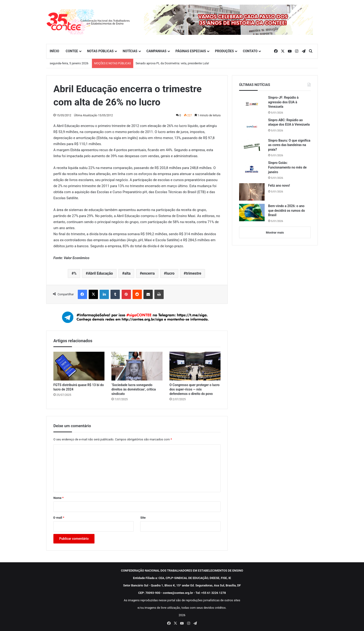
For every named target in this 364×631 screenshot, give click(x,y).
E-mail (59, 518)
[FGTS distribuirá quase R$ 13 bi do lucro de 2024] (79, 366)
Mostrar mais (275, 233)
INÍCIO (54, 51)
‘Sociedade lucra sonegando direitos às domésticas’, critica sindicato (134, 389)
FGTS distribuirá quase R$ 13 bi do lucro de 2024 (79, 387)
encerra (148, 273)
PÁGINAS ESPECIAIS (191, 51)
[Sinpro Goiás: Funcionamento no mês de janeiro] (252, 169)
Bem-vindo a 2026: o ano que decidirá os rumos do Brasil (286, 210)
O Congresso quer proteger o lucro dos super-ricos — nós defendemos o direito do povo (195, 389)
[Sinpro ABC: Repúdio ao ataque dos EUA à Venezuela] (252, 127)
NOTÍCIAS (130, 51)
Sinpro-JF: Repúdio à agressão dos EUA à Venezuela (283, 102)
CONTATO (250, 51)
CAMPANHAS (156, 51)
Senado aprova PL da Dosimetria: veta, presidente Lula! (172, 63)
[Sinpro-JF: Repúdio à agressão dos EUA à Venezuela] (252, 104)
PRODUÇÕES (224, 51)
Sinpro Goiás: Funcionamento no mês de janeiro (287, 167)
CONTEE (72, 51)
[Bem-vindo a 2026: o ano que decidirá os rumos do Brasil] (252, 213)
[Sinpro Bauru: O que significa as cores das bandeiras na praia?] (252, 147)
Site (143, 518)
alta (128, 273)
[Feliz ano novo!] (252, 192)
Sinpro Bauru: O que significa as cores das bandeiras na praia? (289, 145)
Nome (58, 498)
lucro (170, 273)
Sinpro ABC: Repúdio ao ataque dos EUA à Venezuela (289, 122)
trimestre (194, 273)
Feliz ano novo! (279, 185)
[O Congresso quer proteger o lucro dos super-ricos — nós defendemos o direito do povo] (195, 366)
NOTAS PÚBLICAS (100, 51)
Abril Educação (101, 273)
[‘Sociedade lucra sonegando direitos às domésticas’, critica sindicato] (137, 366)
